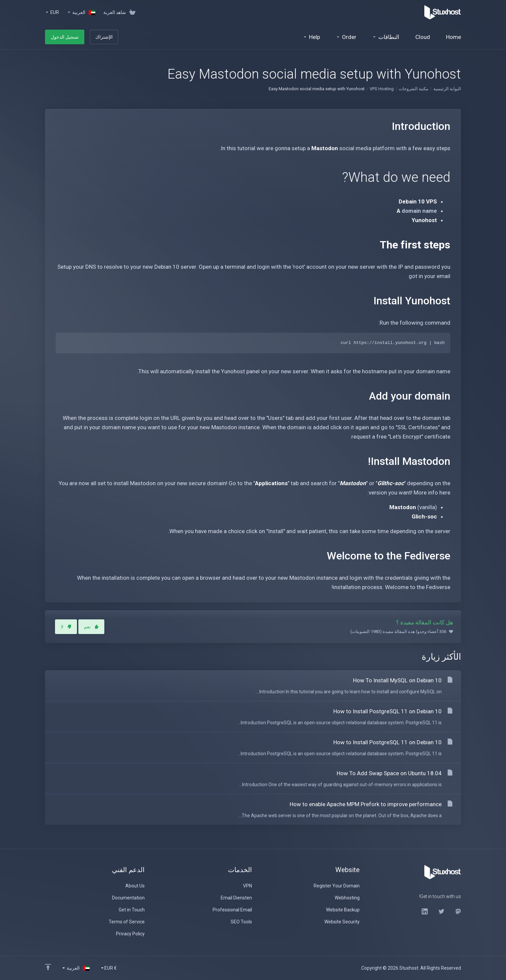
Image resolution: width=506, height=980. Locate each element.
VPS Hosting (382, 89)
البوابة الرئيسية (447, 89)
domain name (419, 211)
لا (66, 627)
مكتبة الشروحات (413, 89)
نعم (91, 627)
